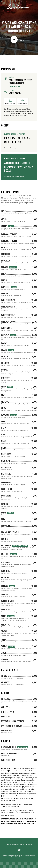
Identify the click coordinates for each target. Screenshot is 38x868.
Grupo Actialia (23, 857)
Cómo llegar (14, 86)
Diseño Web (14, 857)
